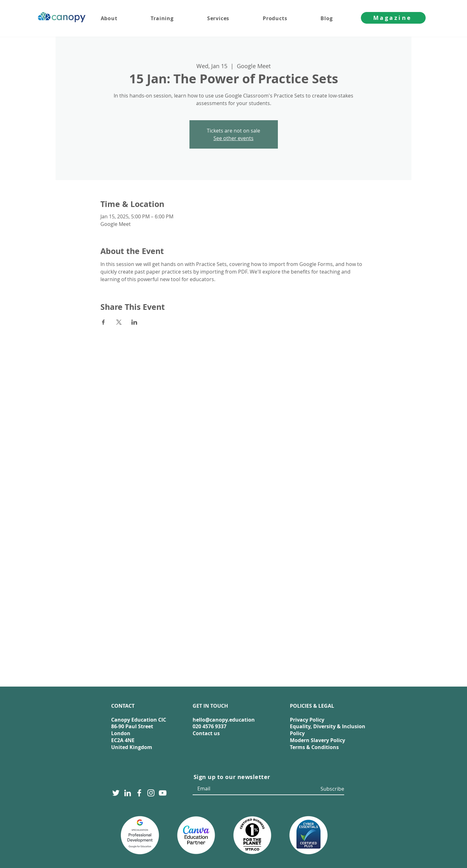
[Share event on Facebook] (103, 322)
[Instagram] (151, 793)
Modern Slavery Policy (317, 740)
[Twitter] (116, 793)
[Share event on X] (119, 322)
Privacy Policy (307, 720)
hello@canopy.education (224, 720)
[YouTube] (163, 793)
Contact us (206, 733)
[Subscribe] (331, 789)
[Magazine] (393, 18)
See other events (233, 138)
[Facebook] (139, 793)
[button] (231, 18)
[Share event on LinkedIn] (134, 322)
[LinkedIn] (128, 793)
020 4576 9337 (210, 726)
